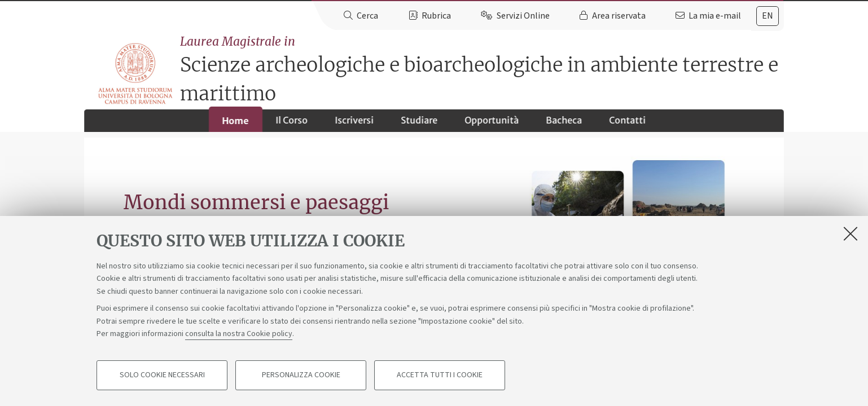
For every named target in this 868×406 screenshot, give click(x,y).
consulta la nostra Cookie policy (239, 334)
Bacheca (564, 125)
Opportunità (492, 125)
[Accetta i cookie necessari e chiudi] (851, 233)
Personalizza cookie (301, 376)
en (768, 16)
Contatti (628, 125)
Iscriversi (355, 125)
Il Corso (292, 125)
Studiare (420, 125)
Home (236, 125)
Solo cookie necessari (162, 376)
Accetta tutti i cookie (440, 376)
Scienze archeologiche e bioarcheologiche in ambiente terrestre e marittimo (484, 65)
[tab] (768, 16)
